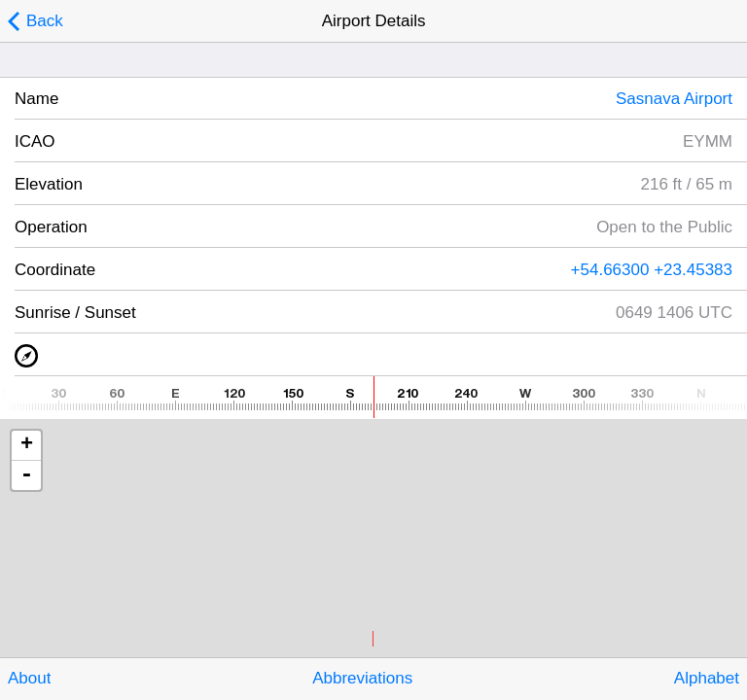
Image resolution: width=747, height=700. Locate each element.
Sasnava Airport (674, 99)
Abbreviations (362, 678)
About (29, 678)
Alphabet (707, 678)
